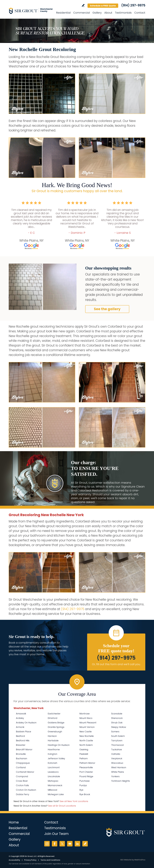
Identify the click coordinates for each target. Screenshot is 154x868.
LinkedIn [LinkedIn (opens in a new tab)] (77, 844)
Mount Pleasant (88, 723)
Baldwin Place (24, 732)
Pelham (84, 758)
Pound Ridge (86, 776)
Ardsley (20, 718)
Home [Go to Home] (14, 822)
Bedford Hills (23, 741)
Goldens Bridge (56, 723)
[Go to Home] (30, 11)
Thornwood (117, 745)
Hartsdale (53, 741)
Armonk (20, 727)
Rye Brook (85, 794)
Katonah (52, 763)
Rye (81, 790)
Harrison (52, 736)
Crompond (22, 776)
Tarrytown (117, 741)
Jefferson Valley (56, 758)
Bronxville (21, 754)
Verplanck (117, 758)
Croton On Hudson (26, 790)
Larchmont (54, 767)
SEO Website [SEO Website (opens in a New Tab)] (126, 860)
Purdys (83, 785)
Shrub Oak (117, 723)
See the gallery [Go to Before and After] (107, 309)
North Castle (86, 741)
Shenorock (117, 718)
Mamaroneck (55, 785)
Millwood (52, 790)
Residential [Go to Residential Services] (63, 13)
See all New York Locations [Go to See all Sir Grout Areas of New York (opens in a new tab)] (74, 801)
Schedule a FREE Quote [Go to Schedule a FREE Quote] (103, 6)
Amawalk (21, 714)
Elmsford (53, 718)
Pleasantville (86, 767)
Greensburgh (55, 732)
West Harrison (119, 767)
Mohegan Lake (56, 794)
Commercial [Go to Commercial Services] (82, 13)
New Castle (86, 732)
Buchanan (22, 758)
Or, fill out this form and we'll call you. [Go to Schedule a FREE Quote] (116, 664)
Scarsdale (117, 714)
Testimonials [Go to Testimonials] (123, 13)
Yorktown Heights (121, 781)
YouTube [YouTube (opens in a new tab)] (70, 844)
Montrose (84, 714)
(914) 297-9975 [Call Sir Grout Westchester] (133, 5)
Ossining (84, 749)
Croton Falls (22, 785)
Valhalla (116, 754)
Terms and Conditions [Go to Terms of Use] (50, 860)
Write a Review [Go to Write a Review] (83, 5)
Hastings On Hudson (59, 745)
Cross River (22, 781)
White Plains (118, 772)
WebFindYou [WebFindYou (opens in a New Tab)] (140, 860)
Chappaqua (23, 763)
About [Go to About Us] (108, 13)
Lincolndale (54, 776)
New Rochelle (87, 736)
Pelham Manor (87, 763)
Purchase (84, 781)
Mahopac (53, 781)
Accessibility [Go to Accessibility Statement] (14, 860)
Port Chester (86, 772)
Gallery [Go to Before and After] (97, 13)
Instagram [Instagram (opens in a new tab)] (47, 844)
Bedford (20, 736)
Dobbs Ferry (23, 794)
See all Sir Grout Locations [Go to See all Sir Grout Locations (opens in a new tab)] (62, 806)
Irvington (52, 754)
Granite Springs (56, 727)
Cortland (21, 767)
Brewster (21, 745)
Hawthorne (54, 749)
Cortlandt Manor (25, 772)
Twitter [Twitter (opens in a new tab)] (62, 844)
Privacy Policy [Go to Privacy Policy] (30, 860)
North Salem (86, 745)
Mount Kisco (86, 718)
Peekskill (84, 754)
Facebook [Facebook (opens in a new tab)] (55, 844)
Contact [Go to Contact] (140, 13)
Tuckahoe (117, 749)
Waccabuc (117, 763)
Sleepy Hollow (119, 727)
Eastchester (54, 714)
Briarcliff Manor (24, 749)
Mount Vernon (87, 727)
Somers (115, 732)
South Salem (118, 736)
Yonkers (115, 776)
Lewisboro (53, 772)
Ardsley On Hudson (26, 723)
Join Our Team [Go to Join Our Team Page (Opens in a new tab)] (56, 834)
